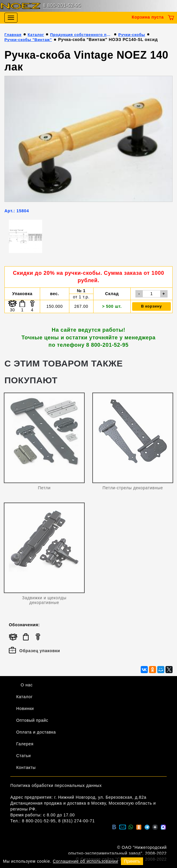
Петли (44, 489)
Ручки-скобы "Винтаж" (28, 40)
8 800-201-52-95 (62, 5)
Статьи (24, 756)
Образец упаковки (35, 651)
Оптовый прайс (32, 720)
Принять (132, 861)
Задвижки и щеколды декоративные (44, 601)
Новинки (25, 708)
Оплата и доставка (36, 732)
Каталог (36, 35)
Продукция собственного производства (81, 35)
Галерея (25, 744)
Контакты (26, 767)
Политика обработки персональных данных (56, 785)
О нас (27, 685)
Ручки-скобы (132, 35)
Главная (13, 35)
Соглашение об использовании (85, 861)
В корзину (151, 306)
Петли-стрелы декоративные (133, 489)
